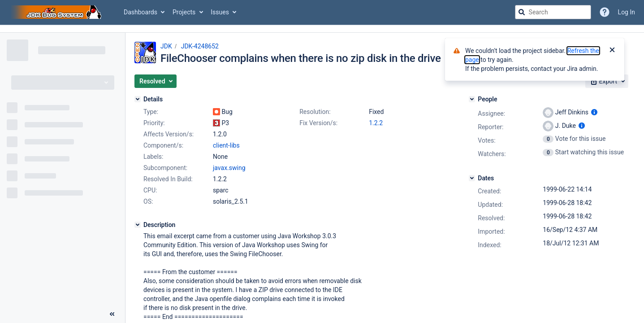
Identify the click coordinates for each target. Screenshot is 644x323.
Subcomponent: (165, 168)
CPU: (150, 190)
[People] (472, 99)
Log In (627, 12)
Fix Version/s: (318, 123)
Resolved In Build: (168, 179)
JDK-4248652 (200, 46)
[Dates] (472, 178)
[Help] (605, 12)
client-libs (226, 145)
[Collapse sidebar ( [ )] (112, 314)
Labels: (153, 157)
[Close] (612, 51)
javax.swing (229, 168)
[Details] (138, 99)
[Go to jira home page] (57, 12)
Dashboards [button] (140, 12)
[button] (156, 81)
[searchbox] (553, 12)
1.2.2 (376, 123)
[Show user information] (594, 112)
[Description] (138, 225)
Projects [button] (184, 12)
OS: (148, 201)
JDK (166, 46)
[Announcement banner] (322, 29)
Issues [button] (220, 12)
